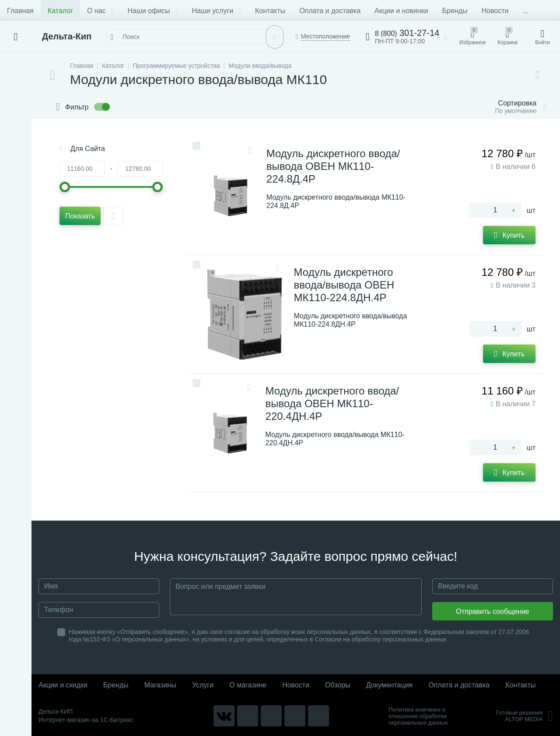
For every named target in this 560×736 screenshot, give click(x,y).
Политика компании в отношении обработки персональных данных (418, 716)
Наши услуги (217, 11)
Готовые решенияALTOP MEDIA (524, 716)
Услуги (203, 685)
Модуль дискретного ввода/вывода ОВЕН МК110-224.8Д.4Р (333, 166)
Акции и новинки (401, 11)
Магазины (160, 685)
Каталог (60, 11)
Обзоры (338, 685)
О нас (100, 11)
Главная (20, 11)
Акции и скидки (63, 685)
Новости (495, 11)
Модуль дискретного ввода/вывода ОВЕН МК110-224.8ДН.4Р (344, 285)
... (525, 11)
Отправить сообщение (492, 611)
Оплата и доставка (330, 11)
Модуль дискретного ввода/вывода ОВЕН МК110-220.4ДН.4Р (332, 403)
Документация (389, 685)
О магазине (248, 685)
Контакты (270, 11)
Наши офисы (153, 11)
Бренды (455, 11)
